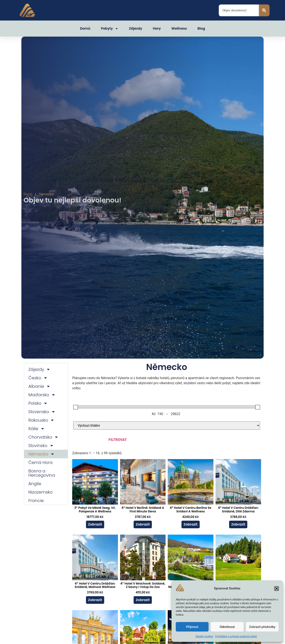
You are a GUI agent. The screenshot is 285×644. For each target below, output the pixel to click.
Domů (85, 28)
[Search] (264, 10)
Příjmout (192, 627)
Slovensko (42, 412)
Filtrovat (118, 440)
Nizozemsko (40, 492)
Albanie (39, 386)
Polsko (38, 403)
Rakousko (41, 420)
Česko (38, 378)
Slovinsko (41, 446)
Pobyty (110, 29)
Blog (201, 28)
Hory (157, 28)
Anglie (35, 484)
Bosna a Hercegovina (42, 473)
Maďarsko (42, 395)
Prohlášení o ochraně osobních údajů (236, 636)
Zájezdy (136, 28)
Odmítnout (227, 627)
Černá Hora (40, 462)
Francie (36, 501)
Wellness (179, 28)
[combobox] (239, 10)
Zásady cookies (204, 636)
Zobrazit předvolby (262, 627)
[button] (277, 589)
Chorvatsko (43, 437)
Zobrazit (95, 524)
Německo (42, 454)
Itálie (37, 429)
